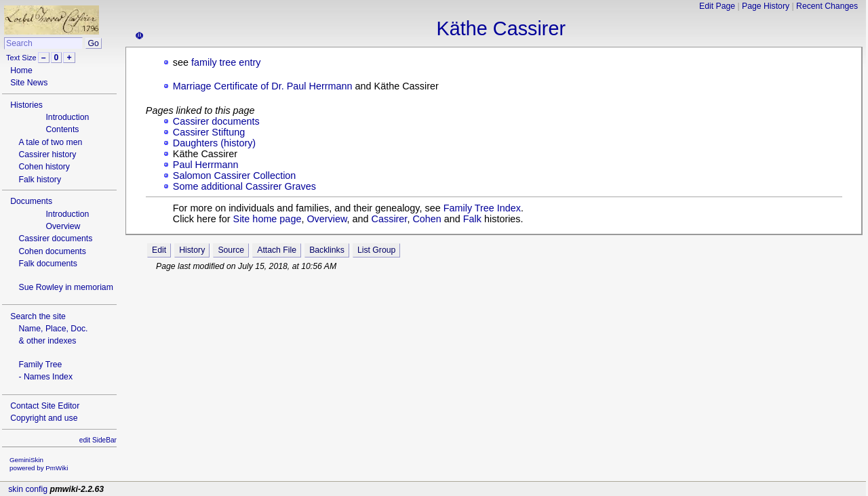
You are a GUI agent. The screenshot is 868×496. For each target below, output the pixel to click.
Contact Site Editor (45, 406)
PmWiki (57, 468)
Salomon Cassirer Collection (235, 175)
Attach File (277, 250)
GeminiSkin (26, 460)
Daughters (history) (214, 143)
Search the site (38, 316)
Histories (26, 105)
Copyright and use (44, 418)
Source (231, 250)
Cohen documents (52, 251)
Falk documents (47, 264)
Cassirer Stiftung (209, 132)
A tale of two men (50, 142)
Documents (31, 201)
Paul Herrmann (206, 165)
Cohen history (44, 167)
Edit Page (717, 6)
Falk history (40, 180)
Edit (159, 250)
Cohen (427, 219)
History (192, 250)
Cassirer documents (55, 239)
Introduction (67, 117)
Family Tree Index (482, 208)
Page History (766, 6)
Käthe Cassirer (501, 28)
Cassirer (390, 219)
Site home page (268, 219)
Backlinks (327, 250)
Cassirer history (47, 154)
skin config (28, 489)
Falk (472, 219)
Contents (62, 129)
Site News (29, 83)
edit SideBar (98, 440)
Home (21, 70)
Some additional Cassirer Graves (244, 186)
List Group (376, 250)
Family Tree (40, 365)
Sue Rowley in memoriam (65, 287)
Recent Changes (827, 6)
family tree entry (226, 62)
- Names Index (45, 377)
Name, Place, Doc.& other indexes (53, 335)
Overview (63, 226)
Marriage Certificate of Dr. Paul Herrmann (263, 86)
